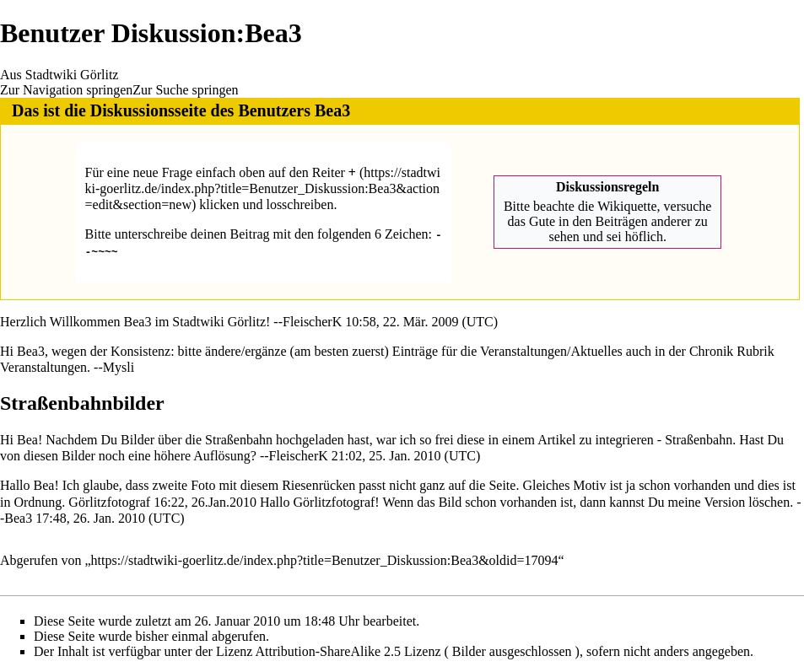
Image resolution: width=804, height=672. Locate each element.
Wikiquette (627, 205)
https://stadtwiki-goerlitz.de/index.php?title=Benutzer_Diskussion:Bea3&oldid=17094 (325, 559)
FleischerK (312, 321)
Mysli (119, 366)
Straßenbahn (699, 439)
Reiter (334, 172)
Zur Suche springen (185, 90)
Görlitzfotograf (109, 501)
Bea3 (332, 110)
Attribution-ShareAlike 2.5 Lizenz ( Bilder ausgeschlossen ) (418, 650)
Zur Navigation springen (66, 90)
